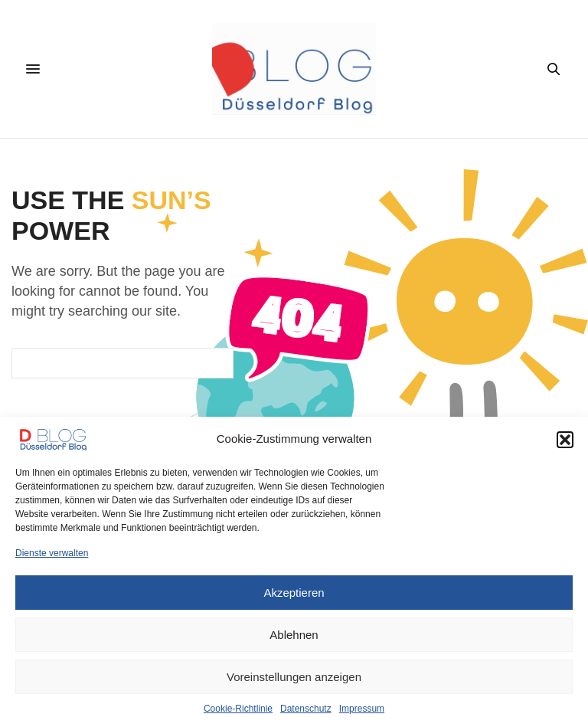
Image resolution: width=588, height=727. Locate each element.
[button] (565, 440)
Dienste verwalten (52, 553)
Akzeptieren (294, 593)
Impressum (362, 709)
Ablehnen (294, 635)
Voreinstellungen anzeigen (294, 677)
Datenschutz (306, 709)
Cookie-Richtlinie (238, 709)
